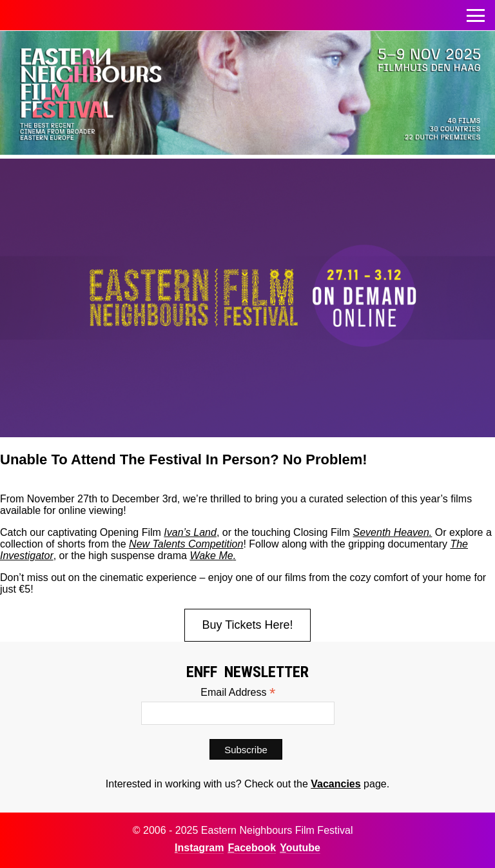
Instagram (199, 848)
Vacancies (335, 784)
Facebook (252, 848)
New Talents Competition (186, 544)
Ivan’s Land (190, 532)
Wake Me (211, 556)
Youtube (300, 848)
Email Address (238, 692)
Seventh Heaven (391, 532)
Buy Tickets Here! (247, 625)
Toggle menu (476, 12)
